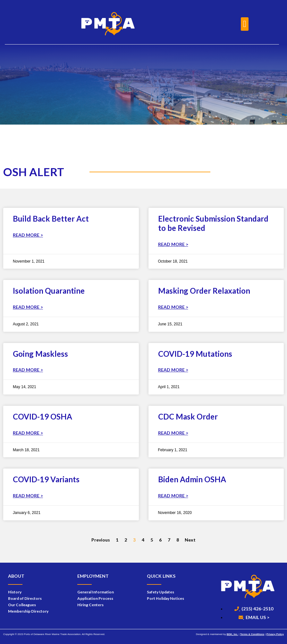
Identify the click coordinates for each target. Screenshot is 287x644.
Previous (101, 540)
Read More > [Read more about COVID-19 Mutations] (173, 370)
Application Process (95, 598)
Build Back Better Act (51, 219)
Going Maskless (40, 354)
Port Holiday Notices (165, 598)
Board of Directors (25, 598)
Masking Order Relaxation (204, 291)
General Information (96, 592)
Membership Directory (28, 611)
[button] (245, 24)
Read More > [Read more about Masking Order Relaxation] (173, 307)
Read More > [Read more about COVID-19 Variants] (28, 496)
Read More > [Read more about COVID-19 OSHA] (28, 433)
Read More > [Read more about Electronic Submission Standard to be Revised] (173, 244)
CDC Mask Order (188, 416)
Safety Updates (160, 592)
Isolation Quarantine (49, 291)
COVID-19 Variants (46, 479)
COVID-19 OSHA (42, 416)
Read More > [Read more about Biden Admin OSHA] (173, 496)
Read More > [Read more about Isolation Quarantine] (28, 307)
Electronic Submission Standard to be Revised (213, 223)
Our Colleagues (22, 605)
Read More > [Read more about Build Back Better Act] (28, 235)
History (15, 592)
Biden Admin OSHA (192, 479)
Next (190, 540)
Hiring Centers (90, 605)
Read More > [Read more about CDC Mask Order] (173, 433)
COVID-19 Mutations (195, 354)
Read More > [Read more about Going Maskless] (28, 370)
